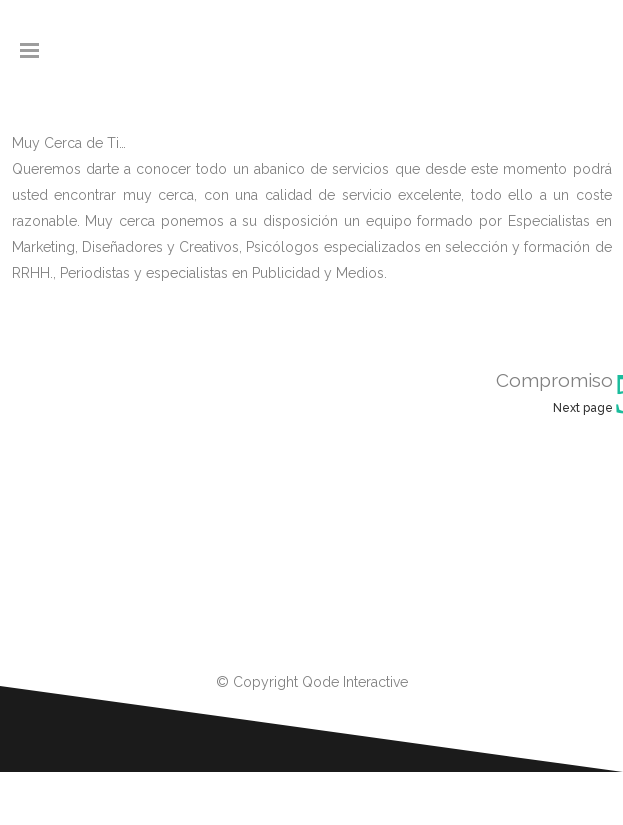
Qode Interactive (355, 682)
